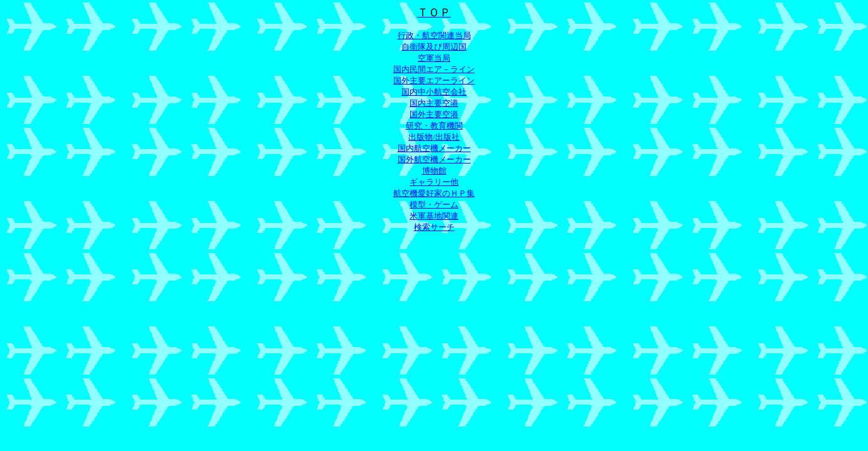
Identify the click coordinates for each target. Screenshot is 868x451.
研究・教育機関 (434, 126)
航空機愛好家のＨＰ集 (434, 193)
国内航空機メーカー (434, 148)
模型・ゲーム (434, 205)
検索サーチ (434, 227)
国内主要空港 (434, 103)
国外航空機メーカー (434, 159)
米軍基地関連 (434, 216)
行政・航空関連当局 (434, 35)
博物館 (434, 171)
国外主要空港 (434, 114)
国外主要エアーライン (434, 80)
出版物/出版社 (434, 137)
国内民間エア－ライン (434, 69)
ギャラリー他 (434, 182)
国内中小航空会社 (434, 92)
